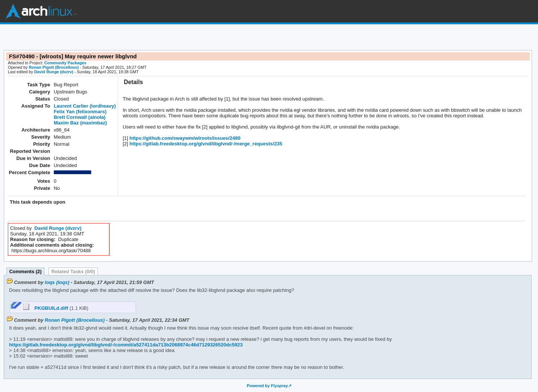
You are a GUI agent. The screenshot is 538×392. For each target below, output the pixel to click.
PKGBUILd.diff (46, 308)
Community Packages (66, 63)
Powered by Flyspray (267, 386)
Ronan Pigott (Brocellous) (54, 67)
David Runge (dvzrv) (54, 72)
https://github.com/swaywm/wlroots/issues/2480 (184, 138)
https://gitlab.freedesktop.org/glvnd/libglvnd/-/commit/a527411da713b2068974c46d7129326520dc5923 (126, 345)
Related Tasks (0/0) (73, 271)
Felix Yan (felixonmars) (80, 112)
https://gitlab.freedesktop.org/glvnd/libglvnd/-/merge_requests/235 (205, 144)
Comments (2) (26, 271)
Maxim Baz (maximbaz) (80, 123)
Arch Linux (41, 11)
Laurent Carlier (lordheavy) (85, 106)
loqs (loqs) (57, 282)
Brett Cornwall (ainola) (80, 117)
